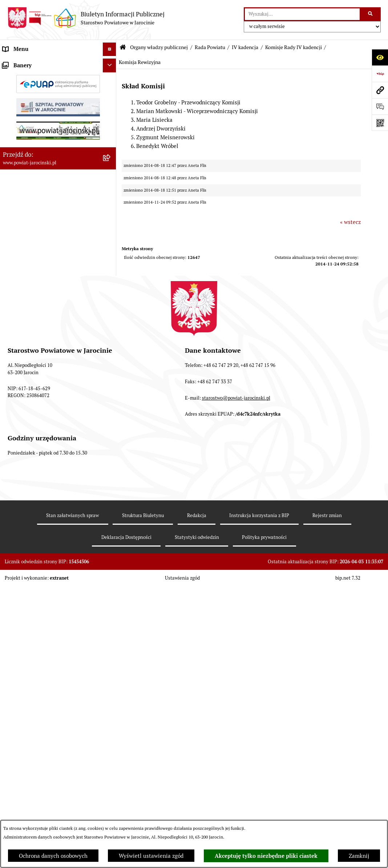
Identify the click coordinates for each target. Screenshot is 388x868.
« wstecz (350, 222)
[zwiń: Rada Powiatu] (111, 81)
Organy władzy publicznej (159, 47)
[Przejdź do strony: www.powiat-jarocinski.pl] (380, 90)
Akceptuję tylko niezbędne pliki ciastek (266, 856)
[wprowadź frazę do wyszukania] (302, 14)
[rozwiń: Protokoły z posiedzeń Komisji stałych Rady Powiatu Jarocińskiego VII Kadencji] (111, 326)
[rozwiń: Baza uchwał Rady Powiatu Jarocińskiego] (111, 387)
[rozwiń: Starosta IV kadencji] (111, 514)
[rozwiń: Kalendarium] (111, 281)
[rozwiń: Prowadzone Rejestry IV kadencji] (111, 714)
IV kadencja (245, 47)
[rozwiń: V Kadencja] (111, 477)
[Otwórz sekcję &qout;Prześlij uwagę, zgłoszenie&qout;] (380, 106)
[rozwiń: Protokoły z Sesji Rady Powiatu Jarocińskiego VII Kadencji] (111, 299)
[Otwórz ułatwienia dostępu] (380, 57)
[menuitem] (58, 81)
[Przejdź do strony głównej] (86, 18)
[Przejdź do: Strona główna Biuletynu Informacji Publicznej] (123, 47)
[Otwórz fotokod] (380, 123)
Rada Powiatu (210, 47)
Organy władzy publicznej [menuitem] (35, 63)
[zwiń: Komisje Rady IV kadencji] (111, 569)
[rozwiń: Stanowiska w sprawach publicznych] (111, 414)
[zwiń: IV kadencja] (111, 495)
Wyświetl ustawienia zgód (151, 856)
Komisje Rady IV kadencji (294, 47)
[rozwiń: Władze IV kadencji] (111, 532)
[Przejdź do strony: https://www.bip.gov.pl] (380, 74)
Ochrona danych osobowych (53, 856)
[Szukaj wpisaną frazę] (371, 14)
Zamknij (359, 856)
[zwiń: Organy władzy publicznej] (111, 63)
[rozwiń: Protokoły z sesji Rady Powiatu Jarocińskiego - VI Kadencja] (111, 793)
